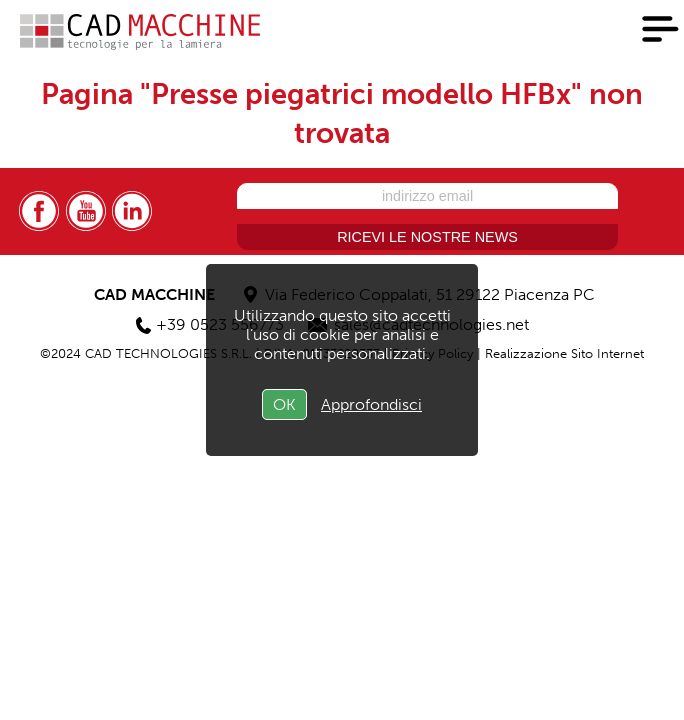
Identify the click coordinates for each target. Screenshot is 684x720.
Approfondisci (371, 404)
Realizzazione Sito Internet (564, 353)
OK (284, 404)
